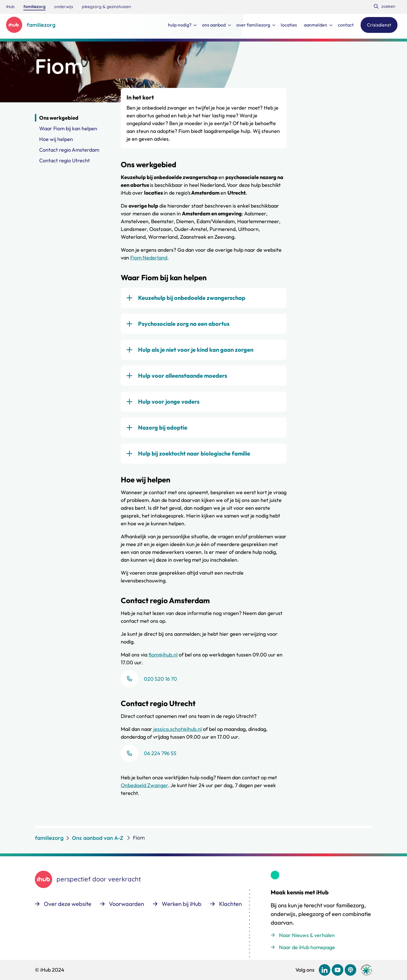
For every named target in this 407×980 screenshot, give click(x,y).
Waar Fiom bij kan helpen (68, 128)
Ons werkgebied (59, 118)
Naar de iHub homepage (307, 947)
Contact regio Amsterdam (69, 150)
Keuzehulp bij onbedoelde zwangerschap (192, 298)
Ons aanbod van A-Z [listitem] (98, 838)
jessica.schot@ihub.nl (178, 729)
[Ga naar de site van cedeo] (366, 970)
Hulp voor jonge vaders (169, 401)
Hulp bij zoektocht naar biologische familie (194, 453)
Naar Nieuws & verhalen (307, 935)
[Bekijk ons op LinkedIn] (325, 970)
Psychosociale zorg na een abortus (184, 324)
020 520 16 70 (160, 679)
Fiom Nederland (149, 258)
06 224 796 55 (160, 753)
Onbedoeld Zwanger (144, 785)
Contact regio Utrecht (65, 160)
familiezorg (49, 838)
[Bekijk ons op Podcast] (351, 970)
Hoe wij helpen (56, 139)
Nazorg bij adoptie (163, 427)
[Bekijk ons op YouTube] (338, 970)
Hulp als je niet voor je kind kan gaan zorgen (196, 350)
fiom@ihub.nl (163, 655)
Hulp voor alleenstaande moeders (183, 376)
